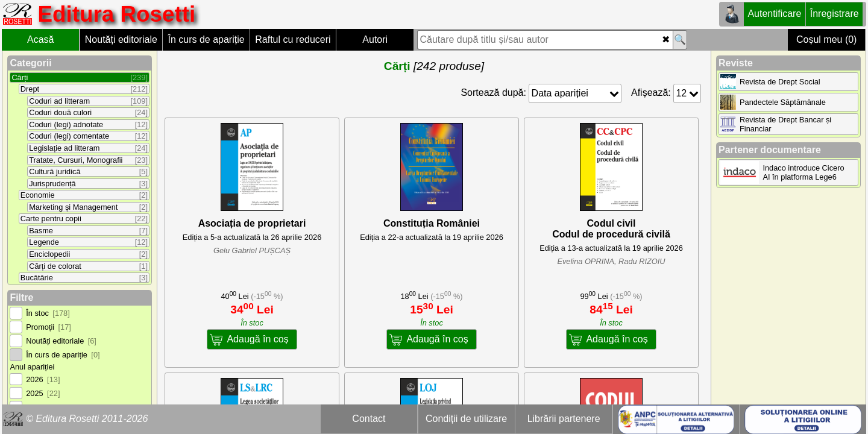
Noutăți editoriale (121, 39)
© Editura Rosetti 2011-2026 (87, 419)
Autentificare (774, 14)
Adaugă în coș (257, 339)
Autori (375, 39)
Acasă (40, 39)
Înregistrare (835, 14)
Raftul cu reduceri (293, 39)
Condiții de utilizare (466, 419)
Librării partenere (564, 419)
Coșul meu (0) (826, 39)
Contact (369, 419)
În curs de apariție (206, 39)
